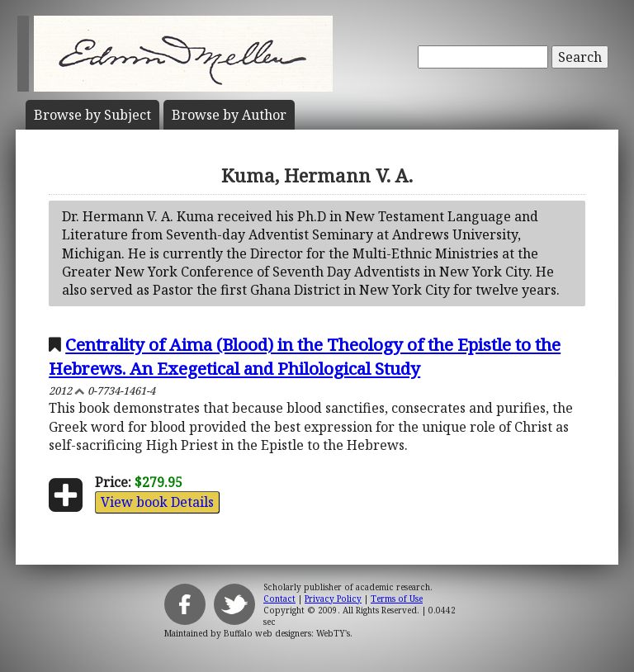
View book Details (157, 502)
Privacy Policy (333, 599)
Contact (279, 599)
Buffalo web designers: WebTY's (287, 633)
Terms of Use (397, 599)
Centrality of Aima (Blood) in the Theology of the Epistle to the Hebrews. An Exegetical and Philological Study (305, 356)
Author (229, 115)
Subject (92, 115)
